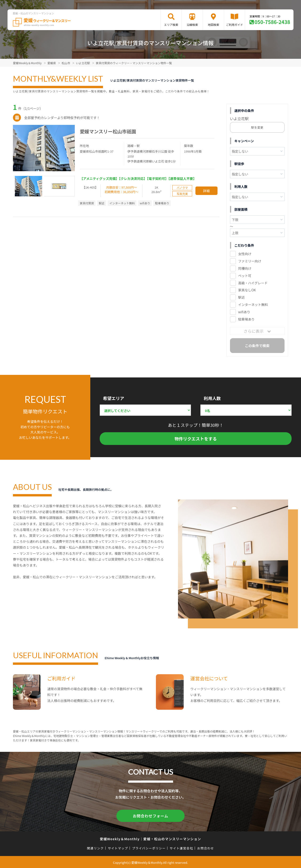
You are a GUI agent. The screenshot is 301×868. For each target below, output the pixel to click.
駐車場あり (246, 319)
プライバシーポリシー (149, 847)
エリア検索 (171, 25)
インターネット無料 (253, 305)
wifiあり (244, 312)
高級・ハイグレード (253, 283)
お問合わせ (206, 847)
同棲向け (245, 268)
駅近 (242, 297)
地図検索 (214, 25)
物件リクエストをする (196, 439)
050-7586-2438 (272, 22)
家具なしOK (247, 290)
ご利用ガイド (234, 25)
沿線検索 (192, 25)
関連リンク (95, 847)
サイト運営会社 (181, 847)
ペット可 (245, 276)
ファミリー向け (250, 261)
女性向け (245, 254)
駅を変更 (257, 127)
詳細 (206, 191)
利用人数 (212, 398)
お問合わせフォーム (150, 815)
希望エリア (114, 398)
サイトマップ (118, 847)
